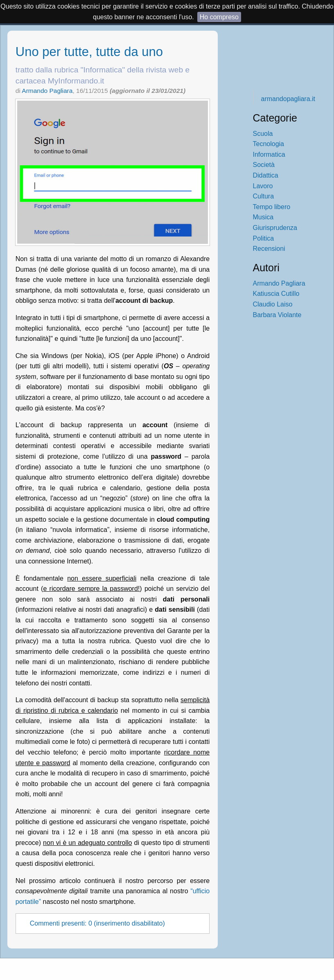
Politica (264, 238)
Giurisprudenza (275, 228)
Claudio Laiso (273, 304)
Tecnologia (269, 144)
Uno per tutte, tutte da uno (89, 52)
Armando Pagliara (47, 91)
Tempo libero (272, 207)
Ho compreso (219, 17)
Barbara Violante (277, 315)
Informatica (269, 154)
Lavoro (263, 186)
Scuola (263, 134)
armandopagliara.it (288, 99)
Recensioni (269, 249)
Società (264, 165)
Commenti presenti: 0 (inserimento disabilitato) (97, 924)
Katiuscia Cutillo (276, 294)
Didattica (266, 175)
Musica (263, 217)
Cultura (264, 196)
